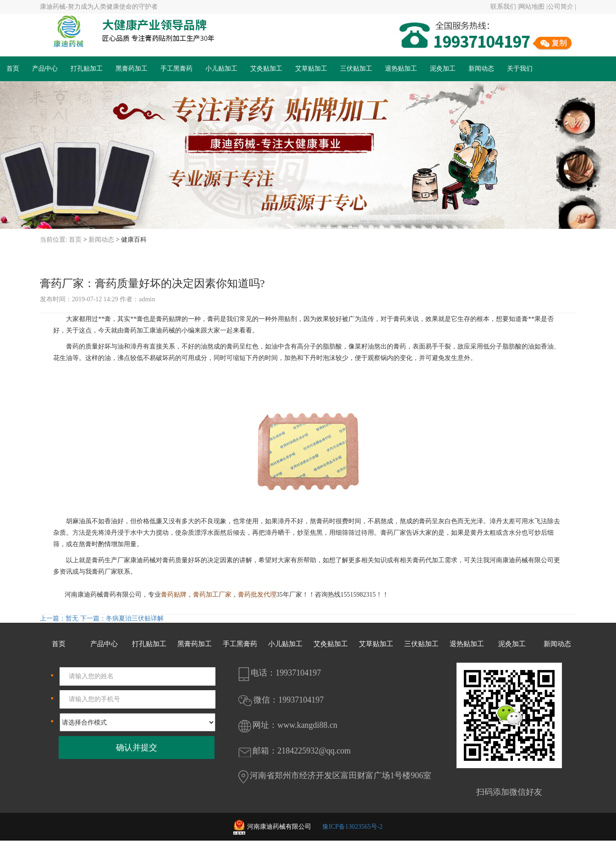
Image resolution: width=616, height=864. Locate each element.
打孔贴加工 (87, 69)
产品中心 (45, 69)
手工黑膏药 (176, 69)
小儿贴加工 (221, 69)
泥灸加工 (443, 69)
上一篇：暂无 (59, 618)
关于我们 (520, 69)
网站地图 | (533, 7)
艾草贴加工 (311, 69)
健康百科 (134, 240)
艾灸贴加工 (266, 69)
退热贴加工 (401, 69)
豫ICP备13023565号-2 (352, 827)
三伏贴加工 (356, 69)
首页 (13, 69)
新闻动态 (481, 69)
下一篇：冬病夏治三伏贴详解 (121, 618)
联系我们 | (505, 7)
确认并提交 (137, 748)
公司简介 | (562, 7)
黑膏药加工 (132, 69)
